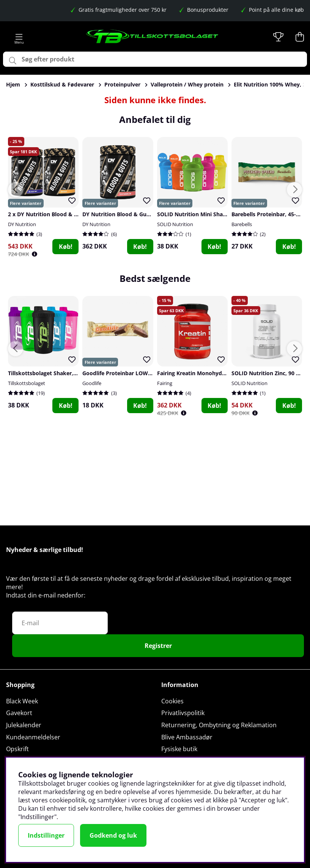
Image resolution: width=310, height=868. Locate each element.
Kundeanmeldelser (33, 737)
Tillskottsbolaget (27, 383)
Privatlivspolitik (183, 713)
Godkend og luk (113, 835)
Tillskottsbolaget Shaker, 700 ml (50, 373)
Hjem (13, 84)
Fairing (165, 383)
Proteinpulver (122, 84)
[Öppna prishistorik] (35, 254)
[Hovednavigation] (19, 37)
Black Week (22, 701)
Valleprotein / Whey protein (187, 84)
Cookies (172, 701)
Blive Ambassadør (187, 737)
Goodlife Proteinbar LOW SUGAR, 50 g (132, 373)
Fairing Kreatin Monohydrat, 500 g (202, 373)
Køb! (66, 247)
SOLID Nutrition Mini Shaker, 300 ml (205, 214)
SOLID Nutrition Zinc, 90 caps (270, 373)
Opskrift (17, 749)
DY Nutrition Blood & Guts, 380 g (125, 214)
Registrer (158, 646)
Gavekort (19, 713)
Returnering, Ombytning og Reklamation (219, 725)
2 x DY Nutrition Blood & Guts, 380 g (55, 214)
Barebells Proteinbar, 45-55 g (269, 214)
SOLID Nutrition (175, 224)
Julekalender (24, 725)
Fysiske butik (179, 749)
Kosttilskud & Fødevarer (62, 84)
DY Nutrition (22, 224)
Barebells (242, 224)
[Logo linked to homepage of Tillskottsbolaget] (153, 37)
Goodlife (92, 383)
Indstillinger (46, 835)
